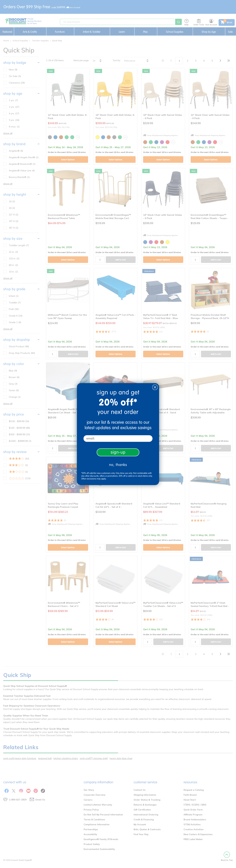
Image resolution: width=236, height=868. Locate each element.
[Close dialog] (155, 387)
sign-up (118, 452)
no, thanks (118, 465)
